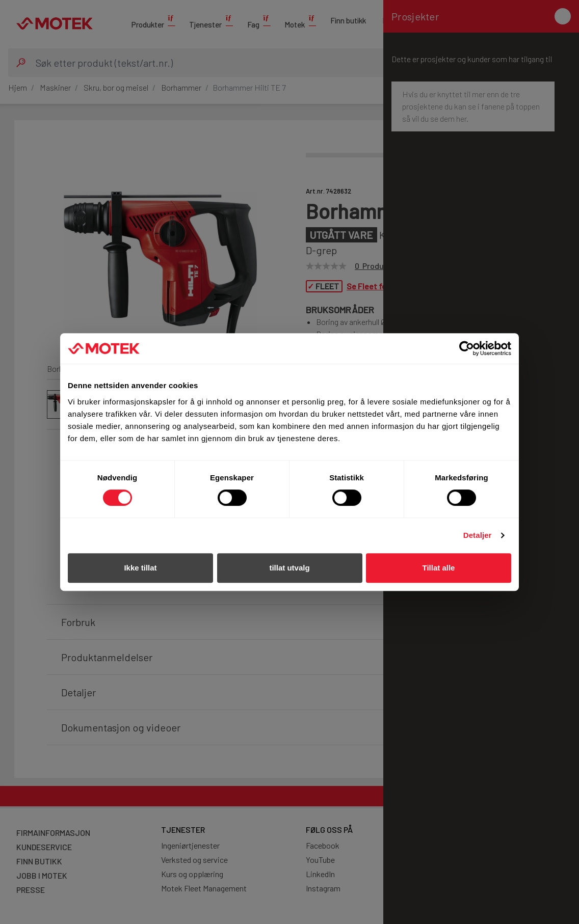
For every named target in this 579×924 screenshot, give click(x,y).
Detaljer (478, 535)
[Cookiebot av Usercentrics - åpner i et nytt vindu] (467, 348)
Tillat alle (439, 568)
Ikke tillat (140, 568)
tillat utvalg (289, 568)
